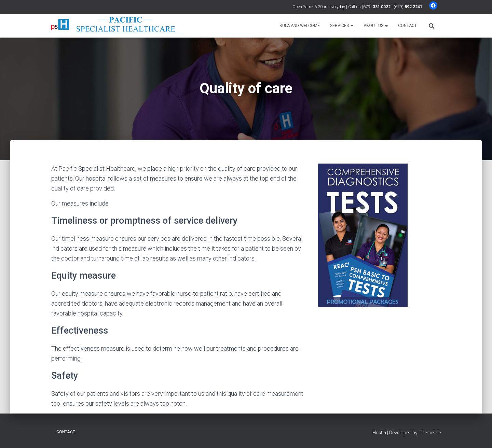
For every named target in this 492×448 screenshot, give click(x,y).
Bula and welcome (300, 26)
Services (342, 26)
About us (376, 26)
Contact (407, 26)
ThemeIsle (430, 433)
